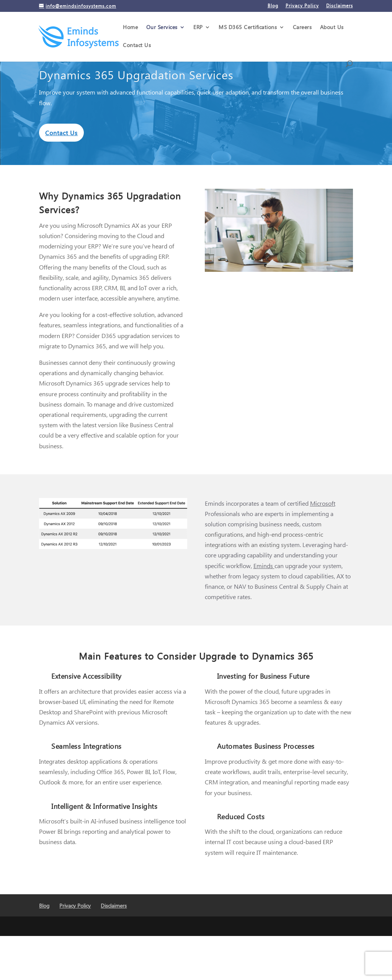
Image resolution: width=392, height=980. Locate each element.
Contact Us (137, 46)
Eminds (264, 566)
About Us (332, 28)
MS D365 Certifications (248, 28)
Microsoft (323, 503)
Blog (273, 6)
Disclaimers (340, 6)
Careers (302, 28)
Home (130, 28)
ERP (198, 28)
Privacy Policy (302, 6)
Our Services (162, 28)
